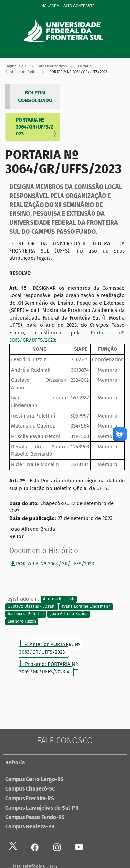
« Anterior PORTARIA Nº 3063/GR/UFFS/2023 (50, 648)
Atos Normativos (53, 66)
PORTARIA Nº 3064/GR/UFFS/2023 (34, 127)
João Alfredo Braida (69, 614)
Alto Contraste (79, 6)
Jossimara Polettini (26, 614)
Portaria (85, 66)
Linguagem (49, 6)
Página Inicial (16, 66)
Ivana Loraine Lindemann (86, 606)
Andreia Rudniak (59, 599)
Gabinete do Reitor (21, 72)
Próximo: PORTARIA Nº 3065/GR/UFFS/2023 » (49, 668)
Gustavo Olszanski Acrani (32, 606)
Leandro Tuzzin (22, 621)
